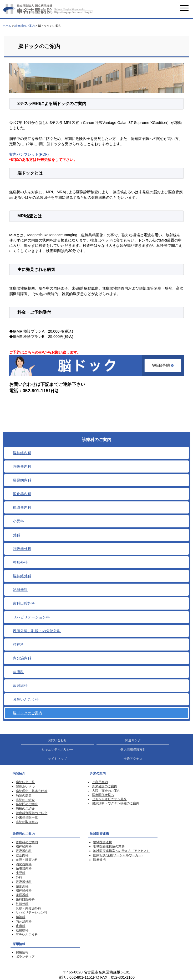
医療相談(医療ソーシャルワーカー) (118, 855)
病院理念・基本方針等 (32, 791)
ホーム (7, 26)
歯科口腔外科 (24, 603)
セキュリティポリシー (57, 750)
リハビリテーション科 (31, 617)
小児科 (18, 521)
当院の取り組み (27, 822)
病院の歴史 (24, 795)
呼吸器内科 (22, 467)
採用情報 (22, 952)
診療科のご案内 (25, 26)
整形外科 (20, 562)
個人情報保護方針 (133, 750)
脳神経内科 (22, 453)
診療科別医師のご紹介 (32, 813)
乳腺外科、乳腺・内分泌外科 (37, 631)
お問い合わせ (57, 740)
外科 (17, 535)
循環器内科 (22, 507)
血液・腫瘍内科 (27, 860)
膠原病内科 (22, 480)
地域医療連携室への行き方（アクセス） (121, 851)
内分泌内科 (22, 658)
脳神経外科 (22, 576)
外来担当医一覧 (27, 817)
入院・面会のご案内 (106, 791)
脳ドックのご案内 (28, 713)
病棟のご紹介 (25, 809)
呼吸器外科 (22, 549)
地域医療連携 (103, 842)
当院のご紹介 (25, 800)
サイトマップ (57, 759)
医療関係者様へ (103, 795)
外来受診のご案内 (105, 786)
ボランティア (25, 957)
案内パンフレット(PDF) (29, 154)
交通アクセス (133, 759)
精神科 (18, 644)
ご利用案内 (100, 782)
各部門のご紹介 (27, 804)
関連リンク (133, 740)
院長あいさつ (25, 787)
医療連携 (99, 860)
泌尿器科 (20, 590)
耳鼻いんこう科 (26, 699)
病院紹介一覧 (25, 782)
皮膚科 (18, 672)
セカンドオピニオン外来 (109, 799)
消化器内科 (22, 494)
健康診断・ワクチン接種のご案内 (116, 803)
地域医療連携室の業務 (109, 846)
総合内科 (22, 855)
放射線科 (20, 685)
